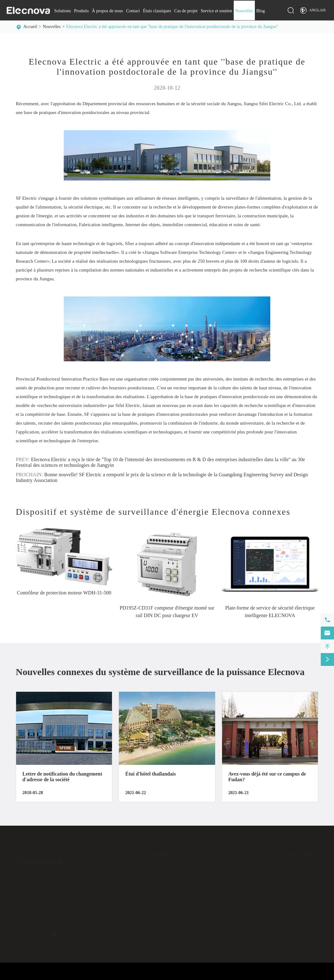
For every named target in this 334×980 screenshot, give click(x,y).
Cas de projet (186, 11)
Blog (261, 11)
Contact (133, 11)
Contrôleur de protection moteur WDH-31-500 (64, 593)
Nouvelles (244, 11)
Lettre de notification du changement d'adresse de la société (62, 777)
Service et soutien (216, 11)
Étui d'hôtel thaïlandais (150, 774)
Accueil (30, 27)
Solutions (63, 11)
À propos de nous (107, 11)
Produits (82, 11)
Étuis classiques (157, 11)
